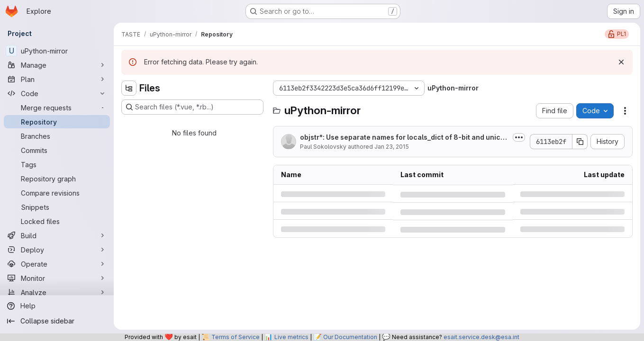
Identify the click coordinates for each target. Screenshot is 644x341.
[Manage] (57, 65)
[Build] (57, 235)
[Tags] (57, 164)
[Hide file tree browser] (129, 88)
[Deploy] (57, 250)
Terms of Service (236, 337)
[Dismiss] (621, 62)
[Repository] (57, 122)
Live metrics (291, 337)
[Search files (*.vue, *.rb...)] (192, 107)
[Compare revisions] (57, 193)
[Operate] (57, 264)
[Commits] (57, 150)
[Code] (57, 93)
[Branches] (57, 136)
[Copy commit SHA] (580, 142)
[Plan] (57, 79)
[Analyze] (57, 292)
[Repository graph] (57, 179)
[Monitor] (57, 278)
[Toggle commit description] (519, 137)
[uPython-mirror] (57, 51)
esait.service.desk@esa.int (481, 337)
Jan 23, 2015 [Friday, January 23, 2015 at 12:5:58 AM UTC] (392, 147)
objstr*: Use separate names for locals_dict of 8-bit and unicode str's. (404, 138)
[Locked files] (57, 221)
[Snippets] (57, 207)
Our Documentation (350, 337)
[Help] (57, 306)
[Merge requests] (57, 108)
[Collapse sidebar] (57, 321)
